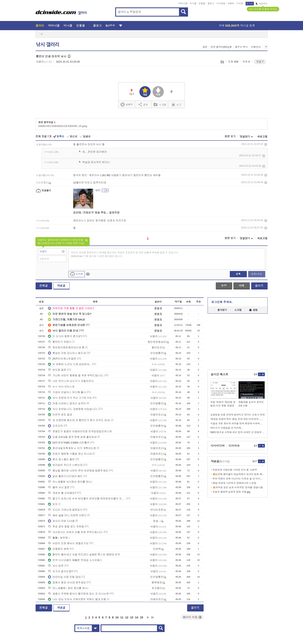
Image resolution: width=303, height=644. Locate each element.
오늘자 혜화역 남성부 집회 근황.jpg (231, 492)
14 (137, 617)
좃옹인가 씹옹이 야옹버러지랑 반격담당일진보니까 (80, 431)
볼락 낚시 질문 (59, 487)
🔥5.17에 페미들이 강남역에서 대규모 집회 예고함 (239, 474)
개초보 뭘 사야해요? (62, 493)
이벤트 (231, 3)
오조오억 (55, 426)
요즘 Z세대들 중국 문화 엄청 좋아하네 (72, 437)
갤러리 (40, 26)
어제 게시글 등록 (237, 26)
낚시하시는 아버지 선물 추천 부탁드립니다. (75, 532)
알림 (253, 310)
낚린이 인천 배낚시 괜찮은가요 (68, 543)
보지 (53, 504)
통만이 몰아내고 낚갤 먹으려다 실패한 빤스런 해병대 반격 (84, 555)
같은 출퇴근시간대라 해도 (65, 476)
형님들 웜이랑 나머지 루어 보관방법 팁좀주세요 (78, 471)
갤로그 (211, 3)
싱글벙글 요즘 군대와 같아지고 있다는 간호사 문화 (238, 415)
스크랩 (222, 62)
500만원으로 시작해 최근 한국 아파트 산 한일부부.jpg (238, 432)
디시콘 (240, 3)
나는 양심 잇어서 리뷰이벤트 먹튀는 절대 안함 (77, 599)
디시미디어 (218, 446)
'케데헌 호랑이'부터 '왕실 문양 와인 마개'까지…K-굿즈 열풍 (238, 419)
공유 (143, 104)
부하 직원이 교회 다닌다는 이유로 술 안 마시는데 (239, 479)
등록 (238, 274)
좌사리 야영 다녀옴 (61, 521)
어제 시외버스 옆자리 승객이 (67, 403)
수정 (224, 286)
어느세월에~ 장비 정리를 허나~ (68, 588)
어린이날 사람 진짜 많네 (64, 577)
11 (122, 617)
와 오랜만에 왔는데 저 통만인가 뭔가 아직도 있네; (79, 420)
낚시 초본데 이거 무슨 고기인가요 (70, 398)
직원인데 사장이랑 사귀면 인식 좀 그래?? (235, 470)
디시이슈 (234, 446)
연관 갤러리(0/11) (221, 47)
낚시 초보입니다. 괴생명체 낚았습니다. (73, 409)
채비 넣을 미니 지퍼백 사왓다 (67, 515)
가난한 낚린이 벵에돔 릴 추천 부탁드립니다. (76, 375)
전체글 (44, 286)
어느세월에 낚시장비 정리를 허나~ (70, 482)
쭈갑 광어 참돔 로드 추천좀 (66, 527)
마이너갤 (183, 3)
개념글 (61, 286)
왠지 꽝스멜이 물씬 (61, 459)
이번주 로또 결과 (60, 415)
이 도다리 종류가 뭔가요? (65, 336)
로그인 (250, 4)
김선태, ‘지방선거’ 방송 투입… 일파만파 (96, 213)
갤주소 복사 (241, 47)
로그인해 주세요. (222, 302)
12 (127, 617)
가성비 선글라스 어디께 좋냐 (67, 392)
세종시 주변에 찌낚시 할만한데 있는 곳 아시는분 (78, 594)
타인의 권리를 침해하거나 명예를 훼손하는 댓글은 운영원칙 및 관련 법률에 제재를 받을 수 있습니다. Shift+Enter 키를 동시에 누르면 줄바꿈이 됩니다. (125, 254)
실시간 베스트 (220, 374)
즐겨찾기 (222, 310)
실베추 (127, 105)
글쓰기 (259, 286)
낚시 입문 (56, 566)
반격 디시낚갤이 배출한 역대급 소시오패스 (75, 560)
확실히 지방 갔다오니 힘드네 (67, 353)
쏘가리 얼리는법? (60, 571)
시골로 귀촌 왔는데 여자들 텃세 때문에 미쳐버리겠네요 (238, 424)
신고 (176, 104)
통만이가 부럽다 (60, 342)
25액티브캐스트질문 (62, 359)
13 (132, 617)
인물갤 (202, 3)
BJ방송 (110, 26)
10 (117, 617)
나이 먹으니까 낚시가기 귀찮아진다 (71, 381)
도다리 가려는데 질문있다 (65, 510)
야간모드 (262, 4)
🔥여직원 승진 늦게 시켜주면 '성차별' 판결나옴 (238, 487)
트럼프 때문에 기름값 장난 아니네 (70, 454)
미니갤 (193, 3)
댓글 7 (260, 62)
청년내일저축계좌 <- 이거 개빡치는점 (72, 448)
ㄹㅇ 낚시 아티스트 (61, 387)
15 (142, 617)
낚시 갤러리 (48, 45)
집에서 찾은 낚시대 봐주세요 (67, 583)
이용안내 (256, 47)
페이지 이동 (192, 617)
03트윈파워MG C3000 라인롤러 (69, 443)
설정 (205, 47)
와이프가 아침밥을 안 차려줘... (227, 428)
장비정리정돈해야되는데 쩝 (66, 347)
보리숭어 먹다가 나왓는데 (65, 465)
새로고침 (262, 137)
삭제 (266, 144)
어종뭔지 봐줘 (58, 549)
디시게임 (221, 3)
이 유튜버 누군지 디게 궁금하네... (70, 364)
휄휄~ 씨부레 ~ (59, 538)
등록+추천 (256, 274)
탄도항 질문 (57, 370)
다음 (148, 617)
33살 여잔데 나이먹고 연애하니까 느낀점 (234, 483)
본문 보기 (230, 136)
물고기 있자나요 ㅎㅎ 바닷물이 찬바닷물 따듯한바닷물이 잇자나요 (87, 499)
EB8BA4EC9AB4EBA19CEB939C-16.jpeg (63, 126)
